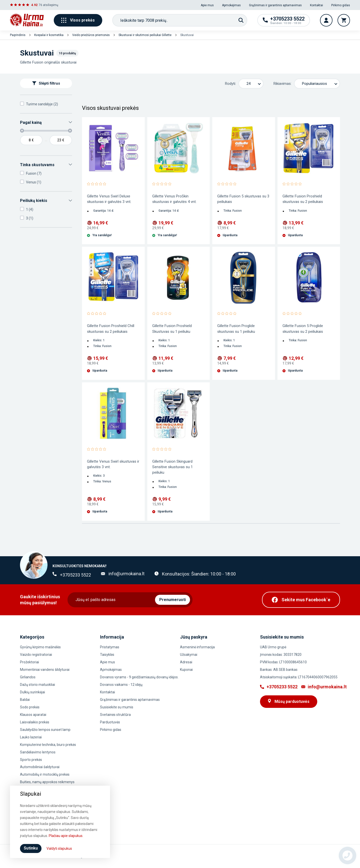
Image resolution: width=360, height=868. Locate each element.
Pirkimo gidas (341, 5)
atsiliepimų (51, 5)
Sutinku (31, 848)
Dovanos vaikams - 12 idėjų (121, 685)
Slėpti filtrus (46, 83)
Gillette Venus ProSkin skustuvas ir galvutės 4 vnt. (174, 199)
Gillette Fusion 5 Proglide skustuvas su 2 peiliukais (303, 329)
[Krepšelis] (344, 20)
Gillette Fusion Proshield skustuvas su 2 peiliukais (303, 199)
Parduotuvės (110, 722)
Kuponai (186, 670)
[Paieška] (241, 20)
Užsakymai (189, 655)
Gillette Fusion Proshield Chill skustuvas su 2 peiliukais (111, 329)
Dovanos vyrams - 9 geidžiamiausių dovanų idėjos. (139, 677)
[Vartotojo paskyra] (326, 20)
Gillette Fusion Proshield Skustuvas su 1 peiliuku (172, 329)
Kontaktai (316, 5)
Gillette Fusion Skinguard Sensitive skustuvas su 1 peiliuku (172, 467)
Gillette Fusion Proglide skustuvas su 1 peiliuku (236, 329)
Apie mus (207, 5)
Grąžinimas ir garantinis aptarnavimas (275, 5)
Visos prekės (78, 20)
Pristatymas (110, 647)
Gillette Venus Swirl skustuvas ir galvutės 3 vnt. (113, 464)
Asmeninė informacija (197, 647)
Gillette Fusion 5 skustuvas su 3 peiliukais (243, 199)
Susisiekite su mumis (117, 707)
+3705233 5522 (75, 575)
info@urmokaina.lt (126, 574)
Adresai (186, 662)
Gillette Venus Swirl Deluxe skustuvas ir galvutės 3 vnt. (109, 199)
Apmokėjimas (231, 5)
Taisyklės (107, 655)
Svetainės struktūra (115, 715)
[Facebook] (301, 600)
